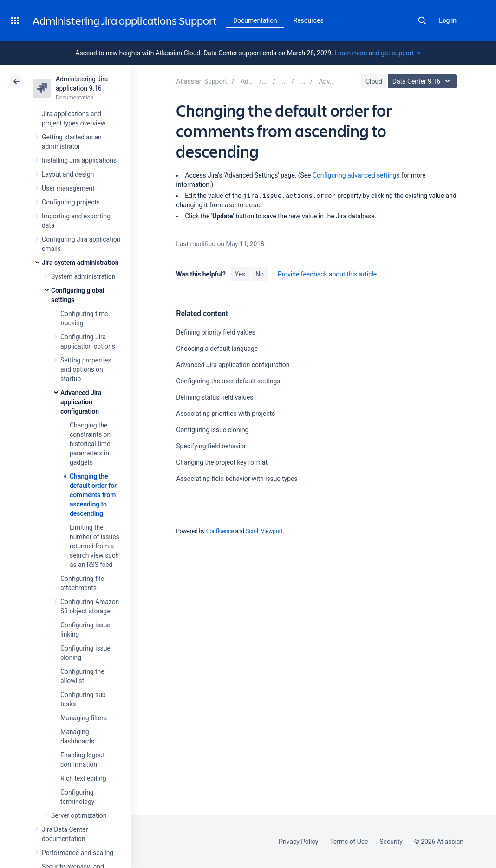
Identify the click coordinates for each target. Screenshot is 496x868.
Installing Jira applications (79, 160)
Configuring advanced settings (356, 175)
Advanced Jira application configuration (81, 402)
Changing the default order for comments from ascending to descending (93, 495)
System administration (83, 276)
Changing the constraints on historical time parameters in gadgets (90, 444)
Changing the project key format (222, 462)
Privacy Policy (298, 842)
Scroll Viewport (264, 531)
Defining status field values (215, 397)
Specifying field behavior (211, 446)
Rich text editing (83, 778)
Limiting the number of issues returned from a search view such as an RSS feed (95, 546)
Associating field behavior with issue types (237, 479)
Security (391, 842)
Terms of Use (349, 842)
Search (422, 20)
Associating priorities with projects (225, 414)
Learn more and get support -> (377, 53)
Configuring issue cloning (212, 430)
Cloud (374, 81)
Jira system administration (80, 263)
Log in (448, 20)
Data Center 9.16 (423, 81)
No (260, 274)
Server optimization (79, 815)
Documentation (255, 20)
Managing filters (84, 718)
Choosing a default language (217, 349)
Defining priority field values (215, 332)
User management (68, 188)
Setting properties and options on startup (86, 369)
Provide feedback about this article (327, 274)
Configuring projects (71, 202)
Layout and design (68, 174)
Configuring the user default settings (228, 381)
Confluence (220, 531)
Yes (240, 274)
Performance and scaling (78, 853)
